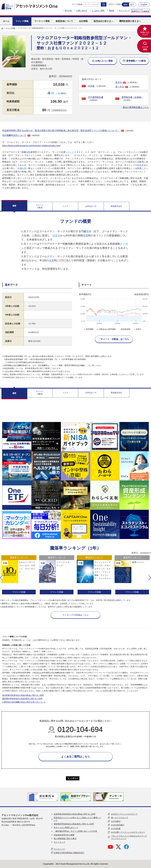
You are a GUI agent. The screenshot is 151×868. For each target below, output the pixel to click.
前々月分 (120, 87)
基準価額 (88, 329)
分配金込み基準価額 (106, 329)
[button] (1, 578)
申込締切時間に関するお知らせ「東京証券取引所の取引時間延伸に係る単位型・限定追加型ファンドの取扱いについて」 (61, 130)
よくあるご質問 (98, 11)
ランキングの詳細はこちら (75, 615)
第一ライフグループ (120, 818)
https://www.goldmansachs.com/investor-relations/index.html (31, 146)
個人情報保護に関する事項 (65, 839)
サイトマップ (124, 11)
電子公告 (68, 11)
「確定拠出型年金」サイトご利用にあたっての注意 (75, 831)
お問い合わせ (82, 11)
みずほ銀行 (116, 821)
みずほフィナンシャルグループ (124, 814)
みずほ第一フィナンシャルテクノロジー (128, 832)
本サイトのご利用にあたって (66, 828)
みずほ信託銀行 (118, 825)
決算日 (137, 329)
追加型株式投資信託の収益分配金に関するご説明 (23, 695)
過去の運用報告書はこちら (136, 107)
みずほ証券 (116, 829)
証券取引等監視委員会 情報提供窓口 (69, 853)
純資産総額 (124, 329)
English (144, 4)
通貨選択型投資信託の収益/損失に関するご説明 (22, 699)
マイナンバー (59, 849)
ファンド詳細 (19, 592)
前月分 (119, 82)
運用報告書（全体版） (132, 97)
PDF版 (91, 86)
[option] (19, 575)
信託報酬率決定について (14, 135)
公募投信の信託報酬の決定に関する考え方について (24, 702)
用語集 (112, 11)
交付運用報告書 (96, 97)
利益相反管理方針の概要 (64, 835)
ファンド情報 (10, 28)
